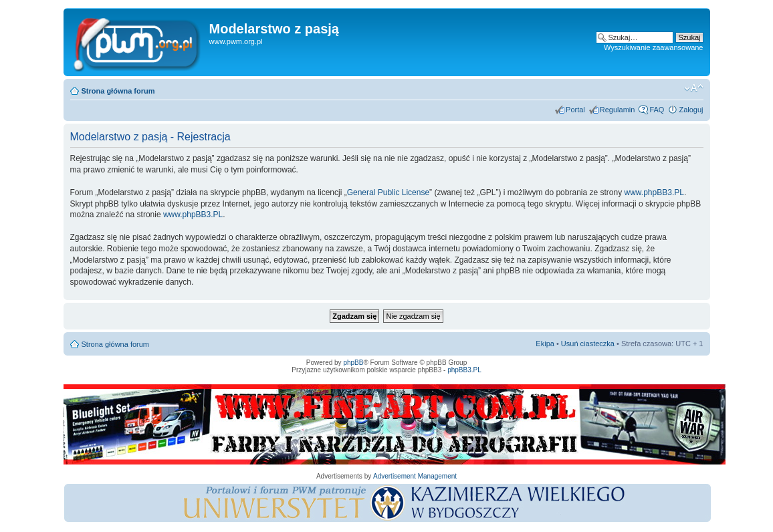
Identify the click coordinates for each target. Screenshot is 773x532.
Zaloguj (691, 110)
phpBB (353, 363)
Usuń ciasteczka (588, 344)
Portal (575, 110)
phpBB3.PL (464, 370)
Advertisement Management (415, 476)
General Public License (388, 192)
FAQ (657, 110)
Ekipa (545, 344)
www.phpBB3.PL (654, 192)
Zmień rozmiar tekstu (694, 88)
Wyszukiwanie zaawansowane (653, 47)
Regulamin (618, 110)
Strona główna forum (118, 91)
